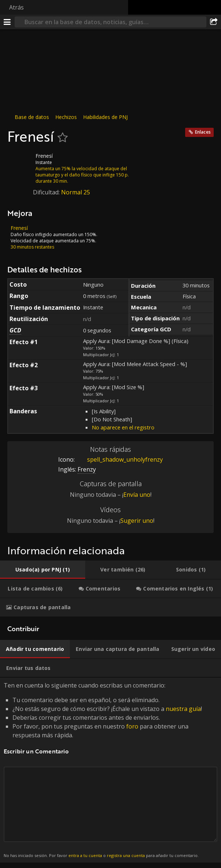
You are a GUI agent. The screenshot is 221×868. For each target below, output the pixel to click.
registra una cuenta (126, 855)
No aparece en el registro (123, 427)
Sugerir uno (137, 521)
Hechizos (66, 117)
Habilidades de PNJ (105, 117)
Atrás (16, 7)
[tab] (43, 570)
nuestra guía (183, 709)
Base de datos (32, 117)
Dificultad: (47, 192)
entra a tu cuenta (85, 855)
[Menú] (7, 22)
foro (132, 726)
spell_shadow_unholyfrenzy (119, 459)
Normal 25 (76, 192)
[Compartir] (214, 22)
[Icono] (20, 161)
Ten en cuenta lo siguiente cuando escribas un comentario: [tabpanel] (110, 770)
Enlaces (203, 132)
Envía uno (137, 495)
